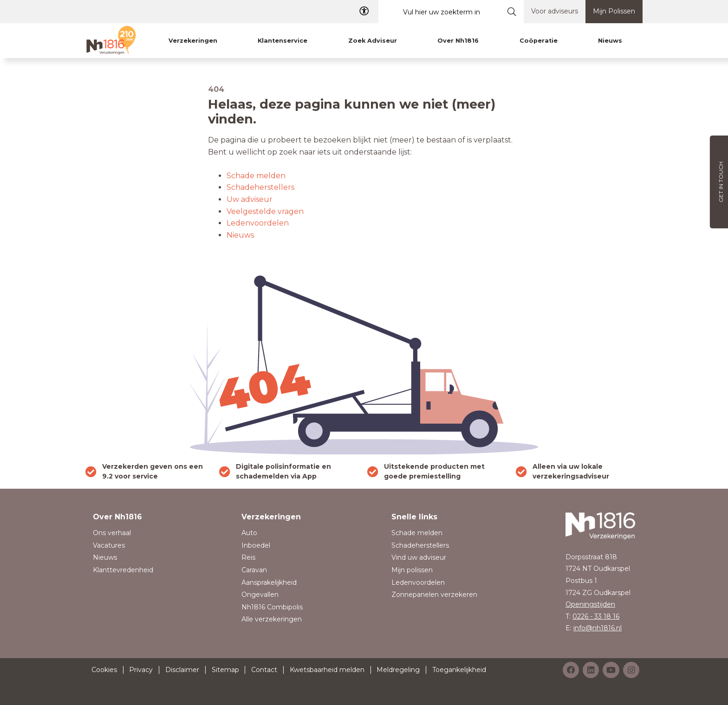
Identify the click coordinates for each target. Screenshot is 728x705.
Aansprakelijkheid (269, 582)
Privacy (141, 670)
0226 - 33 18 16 (596, 616)
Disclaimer (182, 670)
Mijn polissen (412, 570)
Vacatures (109, 545)
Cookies (104, 670)
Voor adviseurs (555, 11)
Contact (264, 670)
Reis (248, 557)
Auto (249, 533)
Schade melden (256, 176)
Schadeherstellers (260, 187)
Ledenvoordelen (258, 223)
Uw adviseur (250, 199)
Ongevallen (260, 595)
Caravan (254, 570)
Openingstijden (590, 604)
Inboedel (256, 545)
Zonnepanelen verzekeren (434, 595)
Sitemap (225, 670)
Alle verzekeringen (272, 619)
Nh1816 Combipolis (272, 607)
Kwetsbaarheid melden (327, 670)
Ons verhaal (112, 533)
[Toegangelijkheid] (364, 11)
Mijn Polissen (614, 11)
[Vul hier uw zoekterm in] (439, 12)
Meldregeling (398, 670)
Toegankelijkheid (459, 670)
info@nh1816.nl (598, 628)
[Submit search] (512, 12)
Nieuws (240, 235)
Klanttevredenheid (123, 570)
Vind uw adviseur (419, 557)
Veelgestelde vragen (265, 211)
